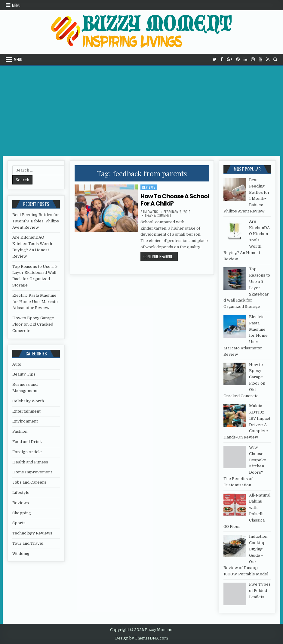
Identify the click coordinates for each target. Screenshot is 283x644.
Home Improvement (32, 472)
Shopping (22, 513)
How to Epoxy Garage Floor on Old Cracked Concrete (33, 324)
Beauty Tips (24, 374)
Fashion (20, 431)
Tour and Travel (28, 543)
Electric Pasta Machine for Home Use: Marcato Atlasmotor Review (35, 302)
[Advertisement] (141, 111)
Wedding (21, 554)
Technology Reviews (32, 533)
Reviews (149, 187)
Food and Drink (27, 442)
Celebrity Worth (28, 401)
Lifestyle (21, 492)
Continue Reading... (161, 256)
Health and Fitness (30, 462)
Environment (25, 421)
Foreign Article (27, 452)
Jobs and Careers (29, 482)
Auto (17, 364)
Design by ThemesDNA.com (141, 638)
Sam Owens (149, 212)
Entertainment (26, 411)
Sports (19, 523)
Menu (16, 5)
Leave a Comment (158, 215)
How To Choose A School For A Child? (175, 200)
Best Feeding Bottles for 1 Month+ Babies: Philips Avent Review (36, 221)
